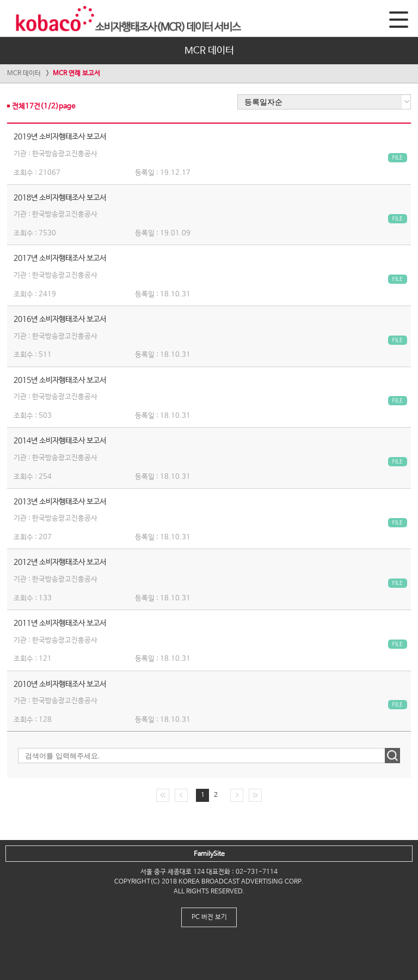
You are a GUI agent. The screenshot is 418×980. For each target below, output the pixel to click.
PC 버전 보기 (209, 917)
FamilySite (209, 854)
